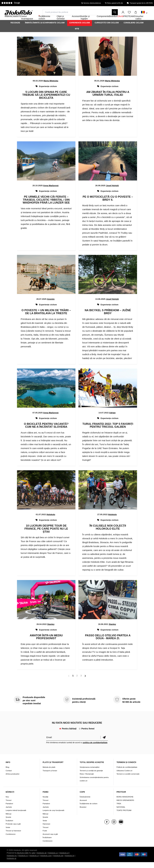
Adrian (112, 418)
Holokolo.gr (12, 864)
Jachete (9, 813)
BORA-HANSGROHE (125, 803)
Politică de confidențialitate (127, 773)
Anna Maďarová (51, 191)
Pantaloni (9, 809)
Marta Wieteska (51, 86)
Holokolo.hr (70, 862)
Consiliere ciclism (134, 28)
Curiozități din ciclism (107, 28)
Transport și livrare (50, 776)
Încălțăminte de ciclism (89, 809)
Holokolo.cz (53, 859)
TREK (119, 809)
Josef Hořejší (112, 191)
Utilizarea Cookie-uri (124, 776)
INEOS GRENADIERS (125, 806)
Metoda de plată (49, 773)
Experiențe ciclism (80, 28)
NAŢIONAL (121, 813)
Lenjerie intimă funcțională (16, 816)
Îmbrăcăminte (85, 803)
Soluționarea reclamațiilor (90, 773)
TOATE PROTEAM (124, 816)
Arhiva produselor (13, 780)
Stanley (51, 630)
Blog (7, 773)
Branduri (83, 813)
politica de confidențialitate (95, 748)
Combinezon (11, 840)
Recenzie (15, 28)
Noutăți (45, 803)
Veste (8, 833)
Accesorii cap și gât (50, 840)
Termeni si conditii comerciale (128, 780)
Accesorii (83, 806)
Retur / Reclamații (87, 780)
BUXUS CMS (23, 859)
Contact (9, 776)
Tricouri (9, 806)
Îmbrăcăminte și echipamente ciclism (45, 28)
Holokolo (51, 520)
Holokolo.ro (23, 862)
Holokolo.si (34, 862)
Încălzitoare (47, 843)
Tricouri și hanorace (13, 836)
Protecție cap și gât (13, 830)
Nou (7, 803)
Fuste (45, 836)
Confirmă (104, 743)
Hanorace (47, 830)
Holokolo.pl (64, 859)
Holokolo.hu (12, 862)
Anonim (51, 305)
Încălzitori (9, 826)
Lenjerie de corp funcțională (53, 816)
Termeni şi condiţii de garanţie (91, 776)
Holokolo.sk (42, 859)
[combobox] (144, 13)
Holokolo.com (46, 862)
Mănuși (9, 819)
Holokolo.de (58, 862)
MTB (77, 34)
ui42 (33, 859)
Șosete (8, 823)
